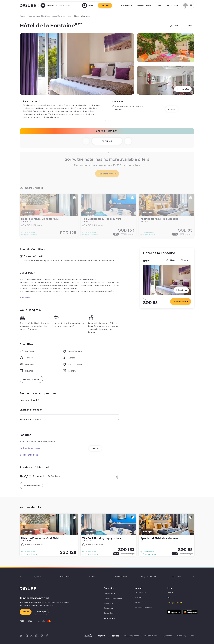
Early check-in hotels (149, 576)
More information (31, 379)
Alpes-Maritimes (59, 16)
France (22, 16)
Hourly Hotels (65, 576)
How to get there (30, 448)
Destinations (127, 5)
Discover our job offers (144, 608)
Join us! (26, 612)
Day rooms (37, 576)
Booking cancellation (175, 603)
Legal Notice (167, 636)
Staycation (93, 576)
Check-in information (69, 410)
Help (159, 5)
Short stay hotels (121, 576)
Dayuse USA (108, 603)
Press (137, 603)
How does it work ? (145, 5)
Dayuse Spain (109, 613)
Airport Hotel (177, 576)
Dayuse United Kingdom (113, 598)
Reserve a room (181, 302)
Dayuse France (109, 593)
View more (26, 298)
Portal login (41, 612)
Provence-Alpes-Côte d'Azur (39, 16)
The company (140, 593)
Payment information (69, 419)
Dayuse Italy (108, 608)
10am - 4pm (89, 532)
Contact (170, 593)
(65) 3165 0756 (29, 455)
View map (172, 109)
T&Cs (192, 636)
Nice (69, 16)
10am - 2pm (28, 532)
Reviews (138, 598)
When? (107, 141)
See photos (183, 89)
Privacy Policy (181, 636)
